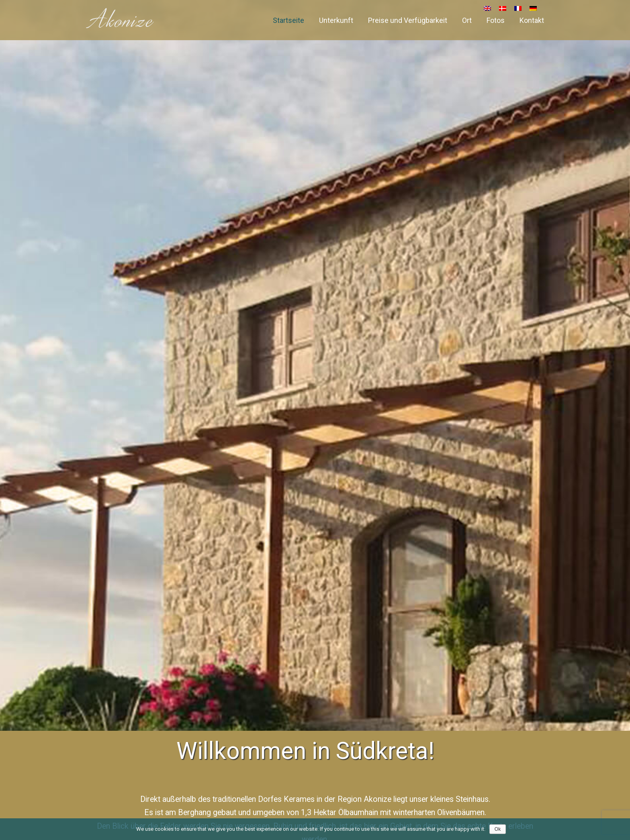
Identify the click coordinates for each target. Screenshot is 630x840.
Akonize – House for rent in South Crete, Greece (120, 18)
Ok (498, 829)
